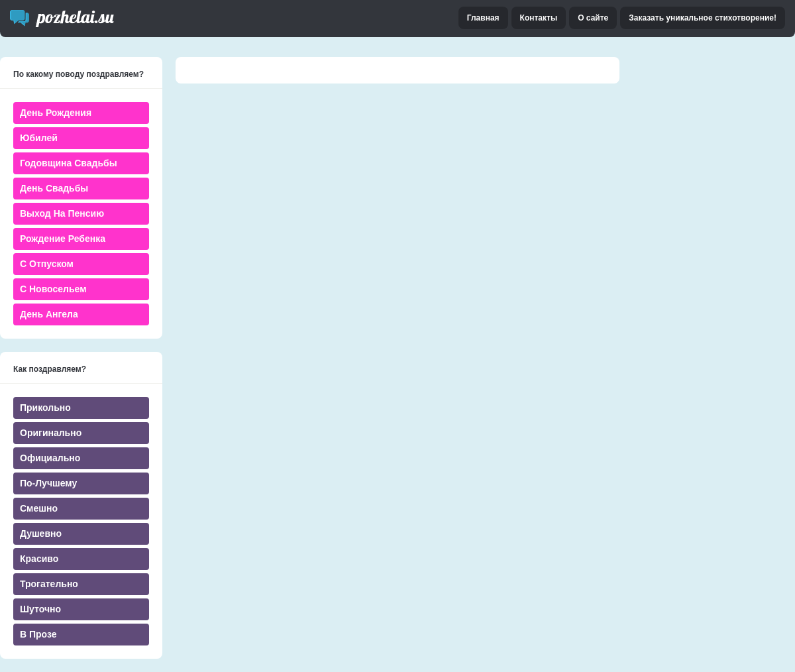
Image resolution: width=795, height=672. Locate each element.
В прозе (38, 634)
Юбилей (39, 138)
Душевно (41, 533)
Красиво (39, 559)
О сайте (593, 18)
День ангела (49, 314)
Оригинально (51, 433)
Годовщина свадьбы (69, 163)
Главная (483, 18)
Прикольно (45, 408)
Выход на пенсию (62, 213)
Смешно (39, 508)
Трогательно (49, 584)
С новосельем (53, 289)
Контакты (539, 18)
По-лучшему (48, 483)
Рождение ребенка (63, 239)
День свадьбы (54, 188)
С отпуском (47, 264)
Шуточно (40, 609)
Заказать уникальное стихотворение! (703, 18)
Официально (50, 458)
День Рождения (56, 113)
